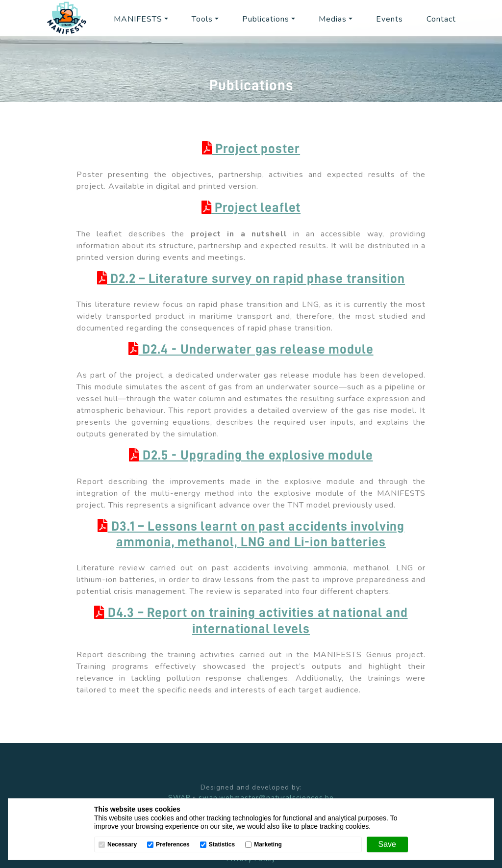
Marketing (268, 845)
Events (389, 19)
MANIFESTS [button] (138, 19)
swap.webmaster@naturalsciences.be (266, 798)
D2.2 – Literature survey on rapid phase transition (251, 279)
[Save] (387, 844)
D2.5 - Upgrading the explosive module (251, 455)
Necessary (122, 845)
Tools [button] (202, 19)
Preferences (173, 845)
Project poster (251, 149)
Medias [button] (333, 19)
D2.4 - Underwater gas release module (251, 349)
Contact (441, 19)
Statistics (222, 845)
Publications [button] (266, 19)
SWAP (179, 798)
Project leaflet (251, 208)
